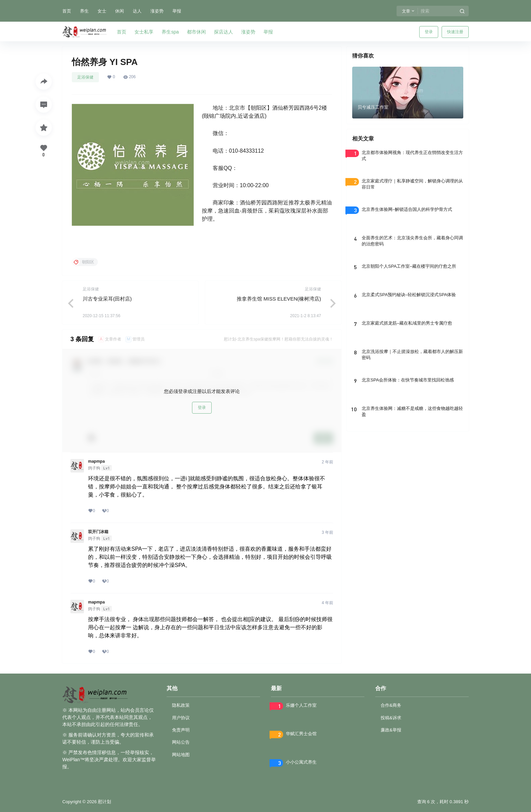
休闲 (120, 11)
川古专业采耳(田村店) (107, 299)
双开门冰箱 (98, 532)
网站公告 (181, 742)
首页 (67, 11)
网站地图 (181, 755)
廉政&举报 (391, 730)
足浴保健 (85, 77)
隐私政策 (181, 705)
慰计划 (104, 802)
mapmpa (96, 461)
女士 (102, 11)
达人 (137, 11)
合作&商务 (391, 705)
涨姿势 (157, 11)
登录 (429, 32)
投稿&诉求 (391, 718)
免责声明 (181, 730)
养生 (84, 11)
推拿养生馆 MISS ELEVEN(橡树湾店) (279, 299)
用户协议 (181, 718)
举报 (177, 11)
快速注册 (455, 32)
